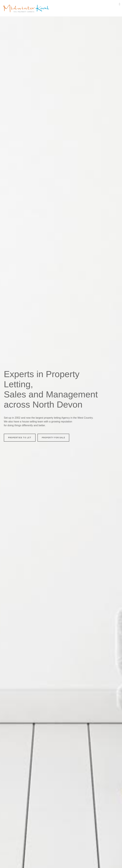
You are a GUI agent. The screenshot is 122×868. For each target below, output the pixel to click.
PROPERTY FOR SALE (53, 438)
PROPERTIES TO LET (20, 438)
